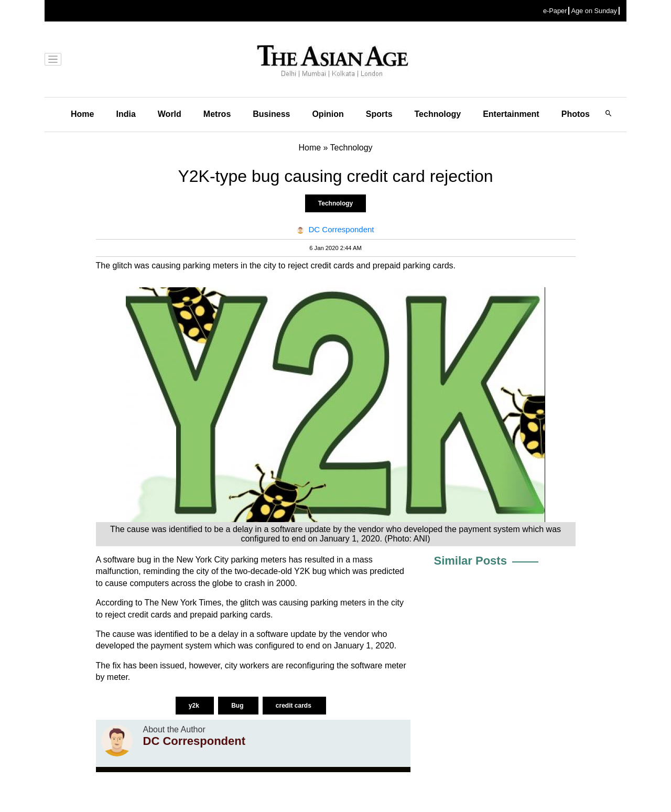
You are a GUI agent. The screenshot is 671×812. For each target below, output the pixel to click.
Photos (576, 114)
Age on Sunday (594, 11)
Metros (217, 114)
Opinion (328, 114)
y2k (195, 706)
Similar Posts (470, 561)
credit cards (294, 706)
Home (82, 114)
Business (271, 114)
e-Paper (555, 11)
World (170, 114)
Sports (379, 114)
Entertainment (511, 114)
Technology (438, 114)
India (126, 114)
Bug (238, 706)
